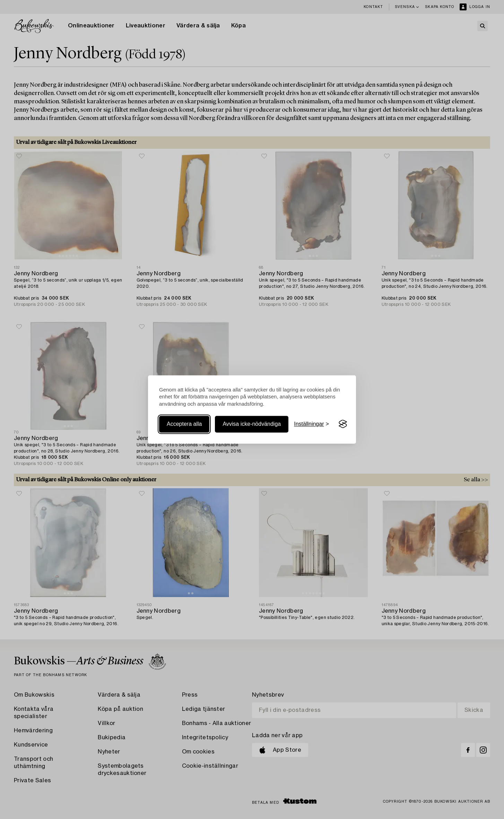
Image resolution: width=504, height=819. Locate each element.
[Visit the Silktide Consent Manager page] (343, 424)
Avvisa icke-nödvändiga (252, 424)
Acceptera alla (184, 424)
